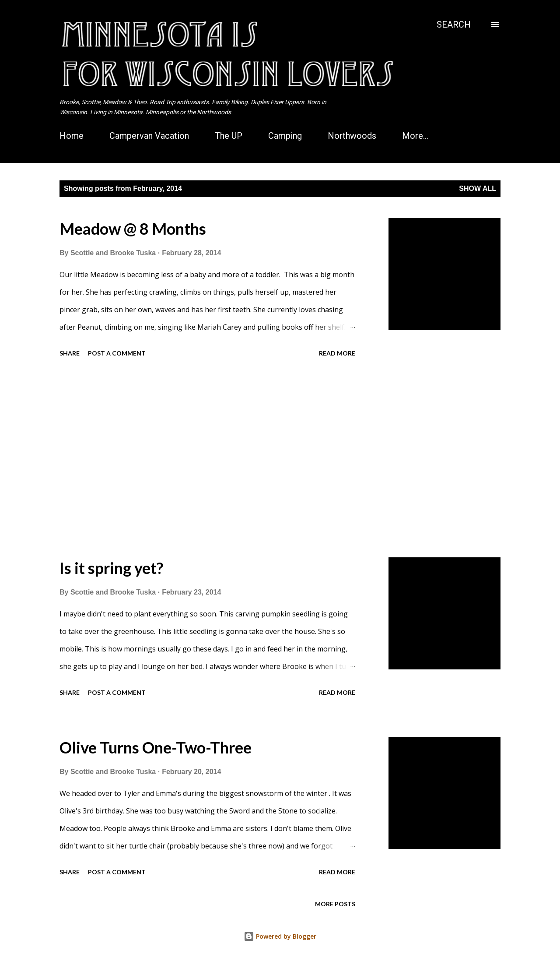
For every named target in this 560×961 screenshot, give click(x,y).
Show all (478, 188)
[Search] (454, 25)
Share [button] (70, 353)
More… (415, 136)
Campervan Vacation (149, 136)
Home (72, 136)
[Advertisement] (207, 459)
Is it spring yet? (111, 568)
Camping (285, 136)
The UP (229, 136)
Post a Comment (117, 353)
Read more (337, 353)
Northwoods (352, 136)
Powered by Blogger (280, 936)
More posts (335, 904)
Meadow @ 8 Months (133, 229)
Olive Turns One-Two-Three (156, 747)
